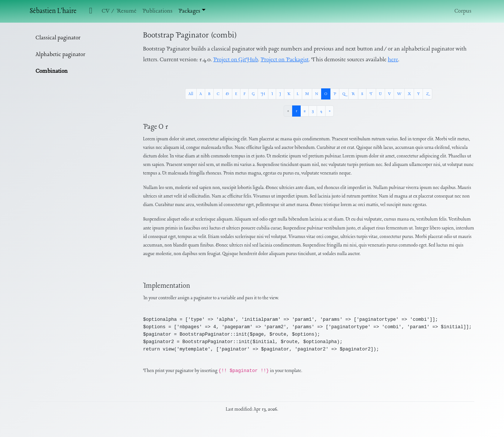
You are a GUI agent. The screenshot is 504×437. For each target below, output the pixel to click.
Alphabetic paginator (60, 55)
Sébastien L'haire (53, 11)
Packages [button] (189, 11)
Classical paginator (58, 38)
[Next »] (329, 111)
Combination (52, 71)
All (191, 94)
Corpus (463, 11)
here (393, 60)
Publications (157, 11)
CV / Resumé (119, 11)
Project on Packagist (285, 60)
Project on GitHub (236, 60)
